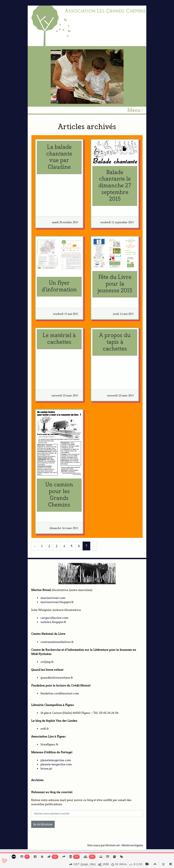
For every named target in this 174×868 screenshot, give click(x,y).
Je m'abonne (43, 824)
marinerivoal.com (53, 598)
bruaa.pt (46, 768)
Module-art (113, 845)
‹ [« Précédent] (35, 546)
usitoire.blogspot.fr (53, 622)
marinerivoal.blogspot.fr (57, 602)
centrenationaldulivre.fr (57, 642)
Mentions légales (132, 845)
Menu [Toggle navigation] (135, 110)
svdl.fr (45, 729)
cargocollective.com (54, 618)
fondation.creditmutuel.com (60, 693)
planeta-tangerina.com (56, 764)
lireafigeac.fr (49, 744)
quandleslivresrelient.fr (57, 678)
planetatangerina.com (56, 760)
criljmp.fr (47, 662)
